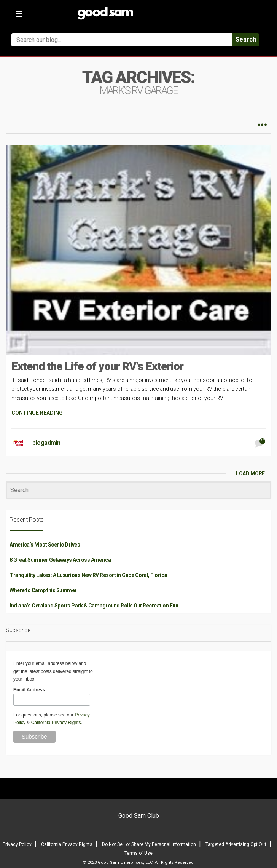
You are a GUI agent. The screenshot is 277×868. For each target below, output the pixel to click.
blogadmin (46, 443)
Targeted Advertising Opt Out (236, 844)
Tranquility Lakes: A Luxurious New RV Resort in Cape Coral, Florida (88, 575)
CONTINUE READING (37, 413)
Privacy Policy (17, 844)
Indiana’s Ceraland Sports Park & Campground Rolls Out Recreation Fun (94, 606)
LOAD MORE (250, 473)
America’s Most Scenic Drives (45, 545)
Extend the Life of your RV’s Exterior (97, 366)
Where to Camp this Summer (43, 590)
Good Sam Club (139, 816)
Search (246, 39)
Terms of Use (138, 853)
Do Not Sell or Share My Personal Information (149, 844)
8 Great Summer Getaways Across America (60, 560)
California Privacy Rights (56, 723)
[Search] (138, 490)
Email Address (29, 690)
